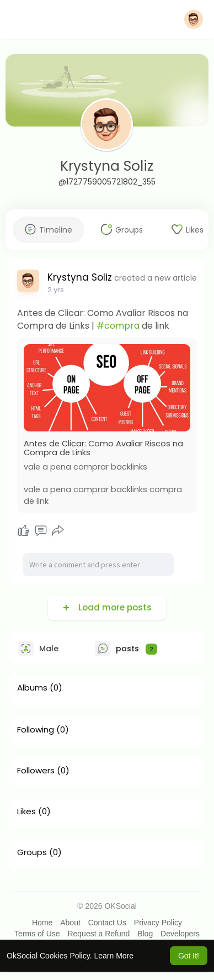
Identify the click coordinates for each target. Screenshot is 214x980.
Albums (32, 688)
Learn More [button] (114, 956)
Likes (26, 812)
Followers (36, 771)
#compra (118, 326)
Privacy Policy (158, 923)
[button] (194, 19)
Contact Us (107, 923)
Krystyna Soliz (107, 166)
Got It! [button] (189, 956)
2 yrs (56, 290)
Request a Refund (98, 934)
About (70, 923)
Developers (180, 934)
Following (36, 730)
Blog (145, 934)
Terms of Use (37, 934)
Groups (32, 852)
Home (42, 923)
